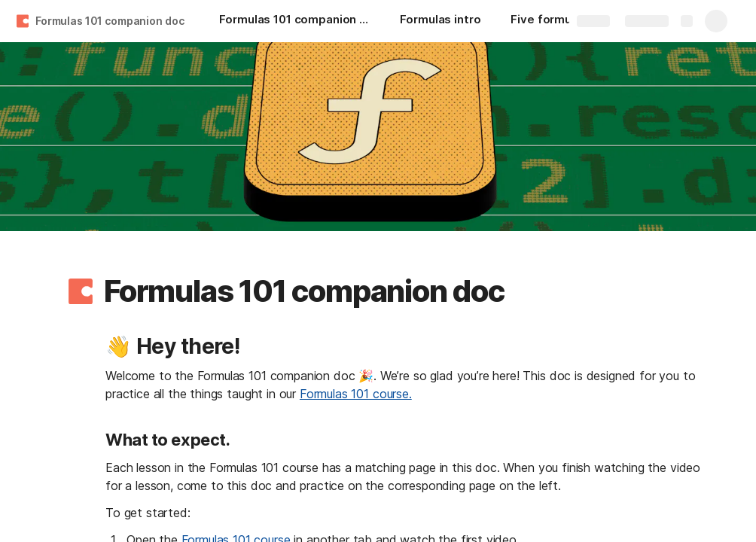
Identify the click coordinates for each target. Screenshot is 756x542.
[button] (81, 291)
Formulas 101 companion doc (110, 21)
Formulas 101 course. (356, 394)
